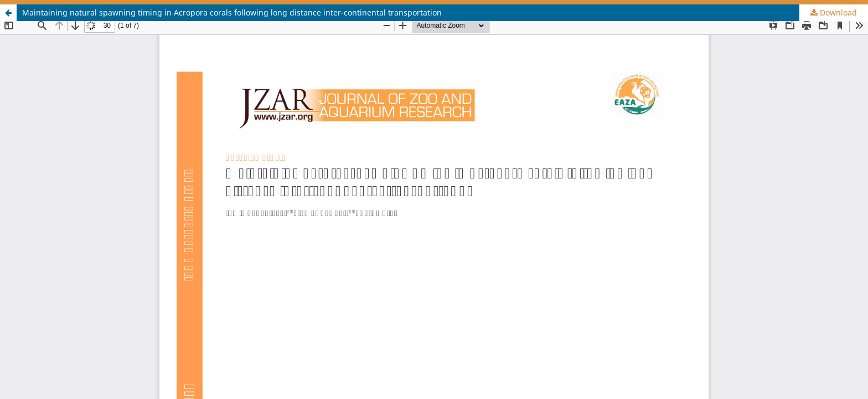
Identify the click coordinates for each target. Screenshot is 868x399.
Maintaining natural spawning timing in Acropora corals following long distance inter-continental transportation (232, 12)
